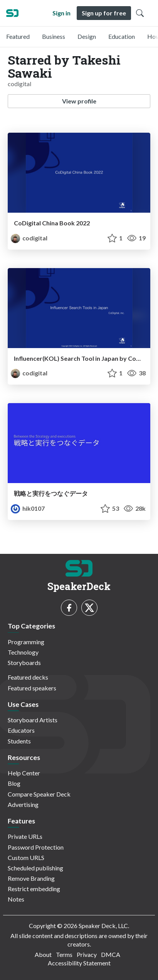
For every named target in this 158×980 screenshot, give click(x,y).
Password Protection (36, 847)
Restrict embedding (34, 889)
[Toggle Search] (140, 13)
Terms (64, 954)
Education (122, 36)
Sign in (61, 13)
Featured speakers (32, 688)
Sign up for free (104, 13)
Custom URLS (26, 857)
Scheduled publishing (35, 868)
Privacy (87, 954)
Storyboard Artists (33, 720)
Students (19, 741)
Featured (18, 36)
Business (54, 36)
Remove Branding (31, 878)
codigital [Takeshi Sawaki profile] (29, 238)
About (43, 954)
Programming (26, 642)
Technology (23, 652)
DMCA (111, 954)
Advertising (23, 804)
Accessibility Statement (79, 963)
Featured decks (28, 677)
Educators (21, 730)
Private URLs (25, 836)
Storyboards (24, 662)
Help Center (24, 773)
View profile (79, 101)
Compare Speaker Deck (39, 794)
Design (87, 36)
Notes (16, 899)
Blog (14, 783)
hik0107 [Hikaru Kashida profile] (28, 508)
